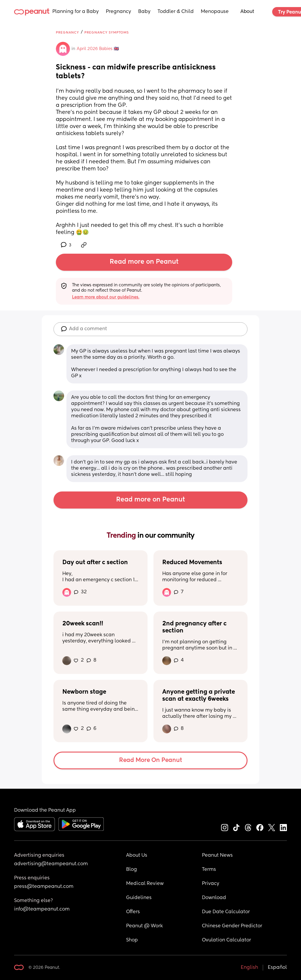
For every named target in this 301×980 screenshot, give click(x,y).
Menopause (215, 12)
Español (277, 968)
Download (214, 898)
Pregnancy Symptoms (107, 33)
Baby (144, 12)
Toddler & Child (176, 12)
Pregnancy (118, 12)
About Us (137, 856)
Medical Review (145, 884)
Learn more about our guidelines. (106, 297)
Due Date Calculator (226, 912)
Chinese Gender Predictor (232, 926)
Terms (209, 870)
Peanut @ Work (144, 926)
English (249, 968)
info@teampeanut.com (42, 909)
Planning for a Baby (76, 12)
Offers (133, 912)
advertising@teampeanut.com (51, 864)
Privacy (211, 884)
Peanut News (217, 856)
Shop (132, 940)
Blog (132, 870)
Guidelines (139, 898)
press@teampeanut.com (44, 887)
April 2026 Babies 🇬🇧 (98, 49)
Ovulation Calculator (226, 940)
